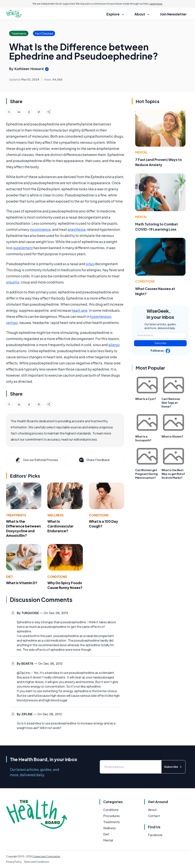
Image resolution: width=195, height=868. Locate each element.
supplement (23, 248)
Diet (10, 577)
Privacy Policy (14, 862)
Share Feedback (94, 460)
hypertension (101, 316)
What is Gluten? (172, 436)
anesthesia (77, 229)
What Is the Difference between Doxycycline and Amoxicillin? (24, 528)
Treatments (16, 515)
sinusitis (13, 282)
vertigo (12, 323)
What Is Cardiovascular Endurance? (60, 526)
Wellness (56, 515)
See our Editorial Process (36, 460)
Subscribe (160, 343)
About (152, 810)
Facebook (155, 835)
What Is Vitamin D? (22, 583)
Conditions (99, 515)
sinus (90, 264)
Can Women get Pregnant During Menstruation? (146, 474)
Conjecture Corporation (46, 856)
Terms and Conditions (36, 862)
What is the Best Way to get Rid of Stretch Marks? (173, 474)
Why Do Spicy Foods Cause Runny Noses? (65, 585)
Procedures (111, 816)
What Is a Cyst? (146, 399)
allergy (114, 345)
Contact (154, 816)
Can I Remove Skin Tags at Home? (171, 403)
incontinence (40, 229)
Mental (141, 152)
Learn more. (156, 4)
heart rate (80, 310)
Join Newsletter (173, 14)
